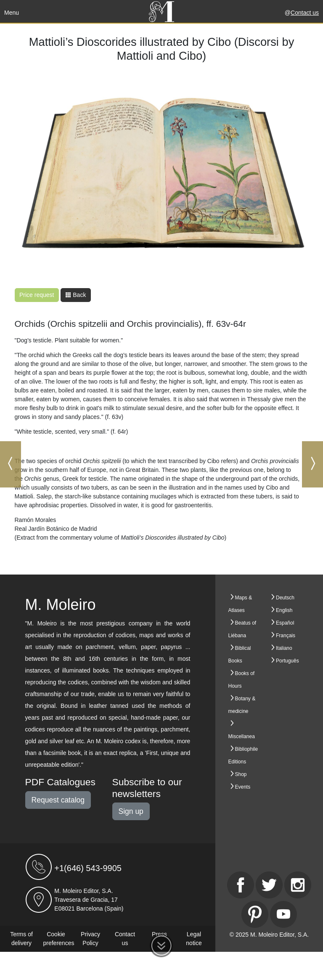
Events (243, 787)
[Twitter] (269, 885)
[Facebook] (241, 885)
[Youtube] (283, 914)
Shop (241, 774)
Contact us (305, 13)
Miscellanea (242, 736)
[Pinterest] (255, 914)
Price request (37, 295)
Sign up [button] (131, 811)
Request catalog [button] (58, 800)
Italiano (284, 648)
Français (286, 636)
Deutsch (285, 598)
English (284, 610)
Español (285, 623)
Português (287, 661)
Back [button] (75, 295)
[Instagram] (298, 885)
